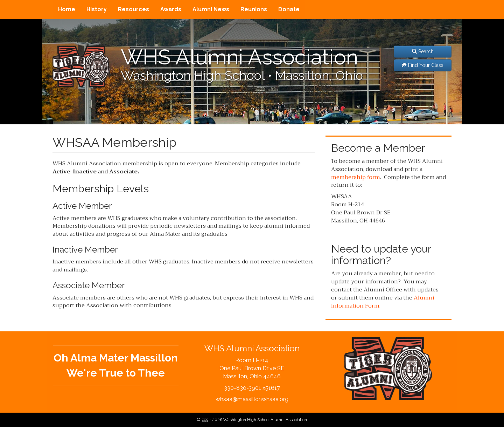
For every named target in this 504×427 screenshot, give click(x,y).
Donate (289, 9)
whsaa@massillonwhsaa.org (252, 399)
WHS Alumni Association (239, 57)
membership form (356, 177)
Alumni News (211, 9)
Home (67, 9)
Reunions (254, 9)
